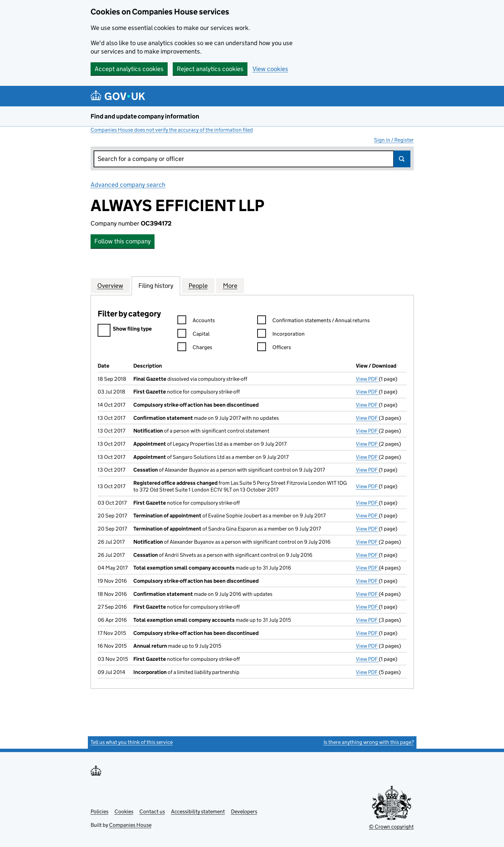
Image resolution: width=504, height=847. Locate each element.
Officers (274, 348)
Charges (195, 348)
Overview (110, 285)
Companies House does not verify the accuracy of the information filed (172, 130)
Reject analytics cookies (210, 69)
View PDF (367, 379)
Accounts (196, 321)
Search (402, 159)
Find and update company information (145, 116)
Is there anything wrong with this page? (369, 742)
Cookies (124, 811)
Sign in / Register (394, 140)
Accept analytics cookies (129, 69)
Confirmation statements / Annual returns (313, 321)
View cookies (270, 69)
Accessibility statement (198, 811)
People (198, 285)
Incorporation (281, 335)
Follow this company (123, 241)
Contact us (152, 811)
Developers (244, 811)
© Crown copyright (391, 827)
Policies (99, 811)
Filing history (156, 285)
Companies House (130, 825)
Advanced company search (128, 185)
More (230, 285)
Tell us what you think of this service (132, 742)
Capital (193, 335)
